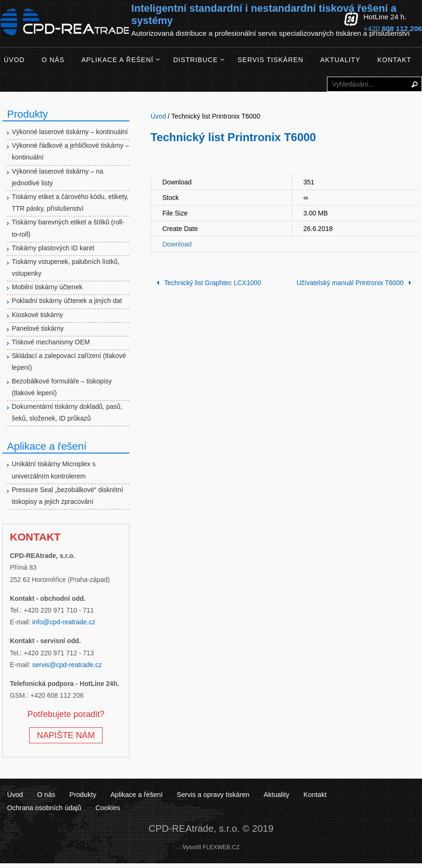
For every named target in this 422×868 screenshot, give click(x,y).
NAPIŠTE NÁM (66, 735)
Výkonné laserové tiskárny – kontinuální (70, 132)
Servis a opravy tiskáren (212, 795)
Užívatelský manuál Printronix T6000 (355, 283)
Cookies (19, 808)
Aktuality (275, 795)
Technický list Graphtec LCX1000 (207, 283)
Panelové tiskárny (38, 328)
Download (177, 244)
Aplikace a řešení (136, 795)
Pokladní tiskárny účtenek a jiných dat (67, 301)
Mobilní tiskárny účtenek (47, 287)
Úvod (15, 795)
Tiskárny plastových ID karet (53, 248)
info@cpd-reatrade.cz (64, 622)
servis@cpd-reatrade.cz (67, 665)
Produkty (83, 795)
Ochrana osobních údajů (376, 795)
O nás (46, 795)
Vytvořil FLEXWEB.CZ (211, 847)
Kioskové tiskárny (37, 315)
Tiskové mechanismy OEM (51, 342)
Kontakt (314, 795)
